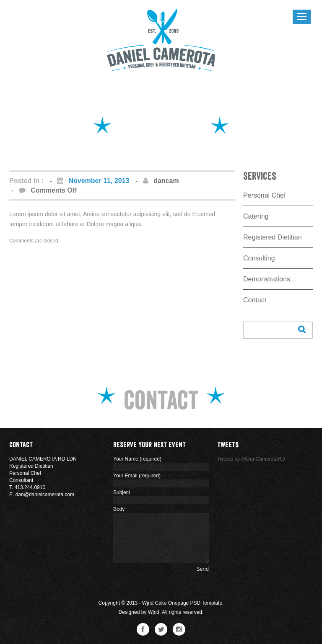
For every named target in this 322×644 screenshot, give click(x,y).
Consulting (259, 258)
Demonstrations (267, 279)
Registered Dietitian (273, 237)
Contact (255, 300)
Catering (256, 216)
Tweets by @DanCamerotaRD (251, 459)
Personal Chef (264, 195)
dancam (166, 181)
